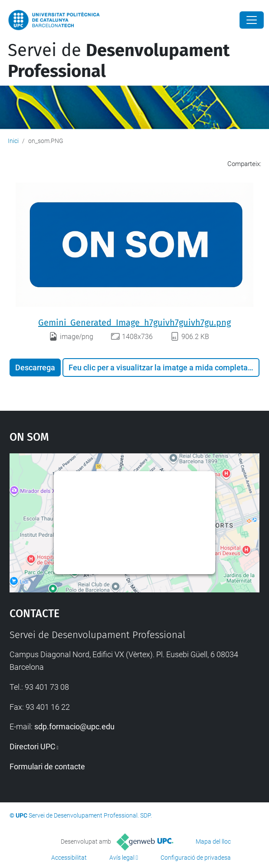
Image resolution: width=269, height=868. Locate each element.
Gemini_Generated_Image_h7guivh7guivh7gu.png (134, 323)
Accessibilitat (69, 858)
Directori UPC (33, 747)
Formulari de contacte (47, 767)
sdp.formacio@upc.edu (74, 727)
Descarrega (35, 367)
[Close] (252, 20)
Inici (13, 141)
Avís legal (122, 858)
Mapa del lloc (213, 841)
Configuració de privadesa (196, 858)
